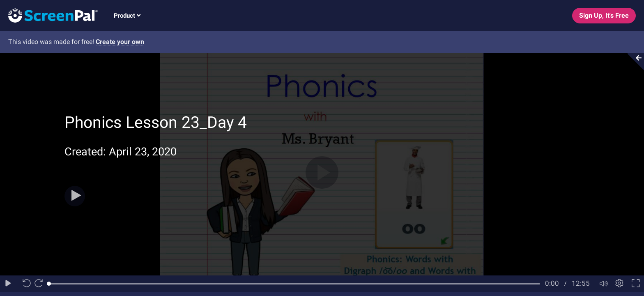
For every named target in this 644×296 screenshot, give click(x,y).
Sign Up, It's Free (604, 15)
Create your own (120, 42)
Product (127, 16)
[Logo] (49, 15)
